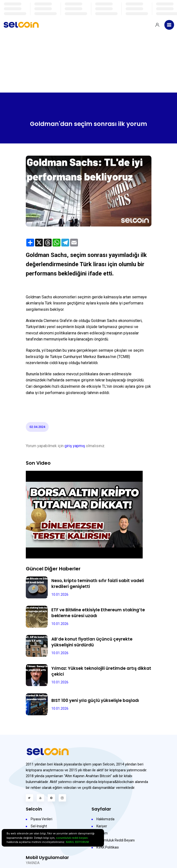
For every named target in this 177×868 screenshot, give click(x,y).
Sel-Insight (39, 826)
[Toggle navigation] (169, 25)
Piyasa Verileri (42, 819)
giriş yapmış (75, 446)
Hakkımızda (105, 819)
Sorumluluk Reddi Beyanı (116, 840)
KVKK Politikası (108, 847)
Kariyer (102, 826)
